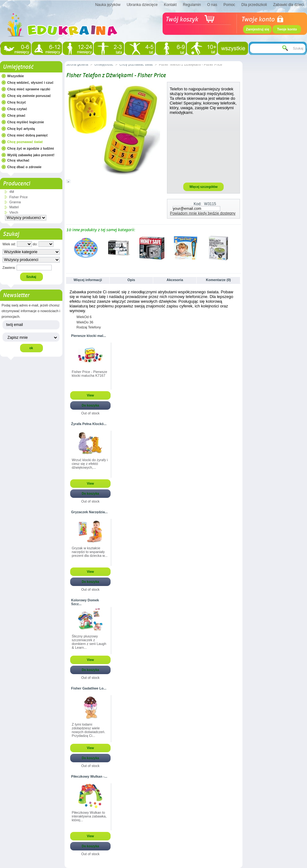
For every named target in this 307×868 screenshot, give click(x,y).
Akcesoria (175, 280)
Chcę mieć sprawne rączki (29, 89)
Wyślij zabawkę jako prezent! (31, 155)
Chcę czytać (17, 109)
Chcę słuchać (18, 160)
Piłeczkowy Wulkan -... (89, 776)
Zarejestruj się (258, 29)
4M (12, 192)
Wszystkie (16, 76)
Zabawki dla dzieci (289, 5)
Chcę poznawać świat (25, 142)
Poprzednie (68, 248)
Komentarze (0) (218, 280)
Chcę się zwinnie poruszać (29, 96)
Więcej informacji (88, 280)
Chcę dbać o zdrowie (24, 167)
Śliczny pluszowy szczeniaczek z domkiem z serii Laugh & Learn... (89, 642)
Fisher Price (19, 197)
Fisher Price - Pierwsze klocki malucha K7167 (89, 374)
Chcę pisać (16, 115)
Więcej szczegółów (204, 187)
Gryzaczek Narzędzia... (89, 512)
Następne (238, 248)
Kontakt (170, 5)
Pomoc (229, 5)
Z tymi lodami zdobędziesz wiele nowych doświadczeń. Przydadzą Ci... (88, 730)
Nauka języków (108, 5)
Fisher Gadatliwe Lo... (89, 688)
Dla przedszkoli (254, 5)
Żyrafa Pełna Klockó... (89, 424)
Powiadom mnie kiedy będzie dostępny (203, 213)
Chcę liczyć (17, 102)
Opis (131, 280)
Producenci (16, 184)
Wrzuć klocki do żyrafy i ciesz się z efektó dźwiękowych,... (90, 464)
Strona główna (77, 64)
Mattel (14, 207)
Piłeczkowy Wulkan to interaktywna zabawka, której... (89, 816)
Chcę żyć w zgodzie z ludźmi (31, 148)
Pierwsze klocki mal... (88, 336)
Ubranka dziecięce (142, 5)
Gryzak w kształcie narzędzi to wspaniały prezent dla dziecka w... (90, 552)
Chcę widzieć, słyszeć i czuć (30, 83)
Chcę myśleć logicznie (26, 122)
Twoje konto (287, 29)
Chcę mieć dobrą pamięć (28, 135)
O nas (212, 5)
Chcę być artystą (21, 129)
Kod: (198, 204)
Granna (15, 202)
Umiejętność (18, 67)
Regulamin (192, 5)
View (90, 395)
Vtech (14, 212)
